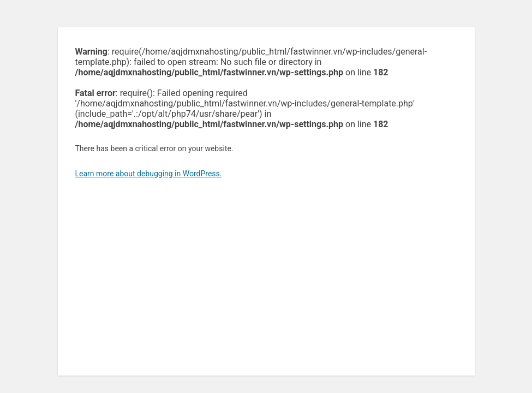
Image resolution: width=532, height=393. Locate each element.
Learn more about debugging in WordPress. (149, 174)
